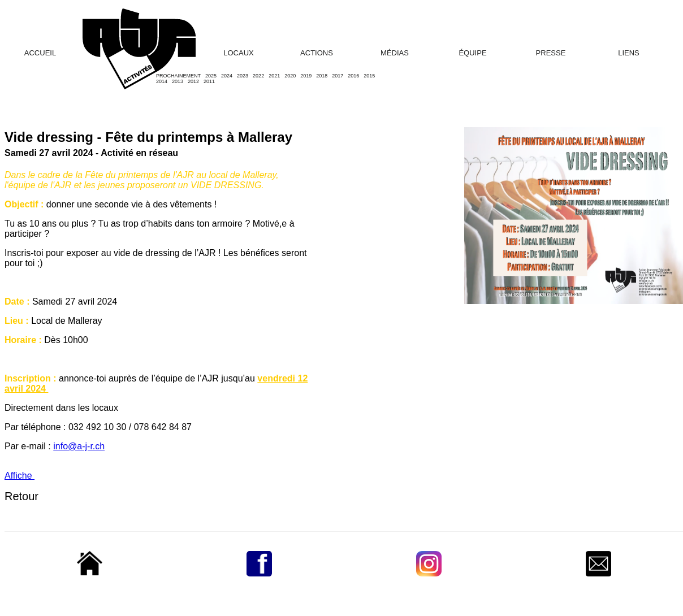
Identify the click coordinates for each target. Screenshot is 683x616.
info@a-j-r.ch (79, 446)
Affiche (20, 476)
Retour (21, 496)
